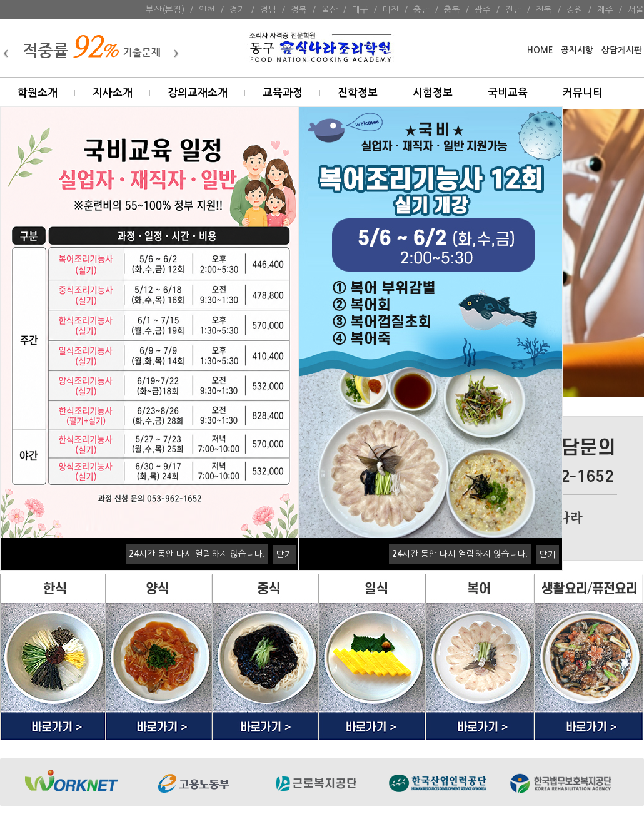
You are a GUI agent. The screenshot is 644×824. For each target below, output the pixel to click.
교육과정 (283, 93)
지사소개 (113, 93)
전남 (513, 9)
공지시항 (577, 50)
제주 (605, 9)
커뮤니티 (583, 93)
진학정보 (358, 93)
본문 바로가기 (0, 0)
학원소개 (38, 93)
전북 (544, 9)
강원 (575, 9)
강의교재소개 (198, 93)
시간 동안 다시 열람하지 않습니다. (197, 554)
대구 (360, 9)
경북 (299, 9)
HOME (540, 50)
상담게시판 (622, 50)
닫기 (284, 554)
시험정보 (433, 93)
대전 (391, 9)
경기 (238, 9)
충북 (452, 9)
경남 (268, 9)
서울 (636, 9)
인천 (207, 9)
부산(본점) (165, 9)
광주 (483, 9)
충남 (421, 9)
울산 (330, 9)
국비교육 (508, 93)
